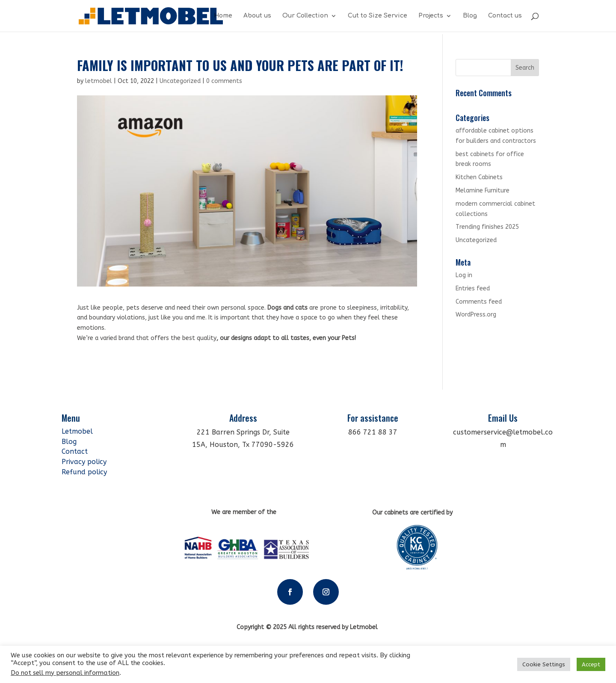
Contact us (505, 16)
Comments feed (479, 302)
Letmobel (78, 431)
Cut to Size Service (378, 16)
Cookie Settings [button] (544, 664)
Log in (464, 275)
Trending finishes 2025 (487, 227)
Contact (75, 451)
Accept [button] (591, 664)
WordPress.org (476, 315)
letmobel (99, 81)
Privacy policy (84, 462)
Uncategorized (180, 81)
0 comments (224, 81)
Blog (470, 16)
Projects (431, 16)
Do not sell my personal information (65, 673)
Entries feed (473, 288)
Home (223, 16)
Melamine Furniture (483, 191)
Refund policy (84, 472)
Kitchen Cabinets (479, 177)
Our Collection (305, 16)
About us (257, 16)
